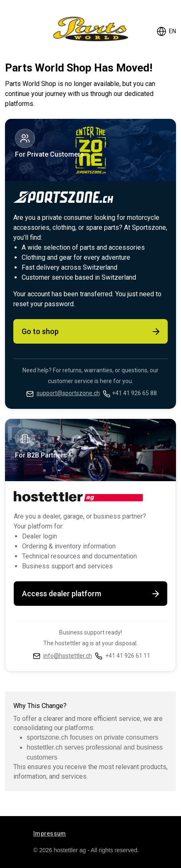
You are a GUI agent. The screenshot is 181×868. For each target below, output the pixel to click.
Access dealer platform (91, 594)
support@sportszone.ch (68, 393)
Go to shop (91, 332)
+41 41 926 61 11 (128, 656)
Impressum (50, 834)
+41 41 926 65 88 (134, 393)
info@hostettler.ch (68, 656)
